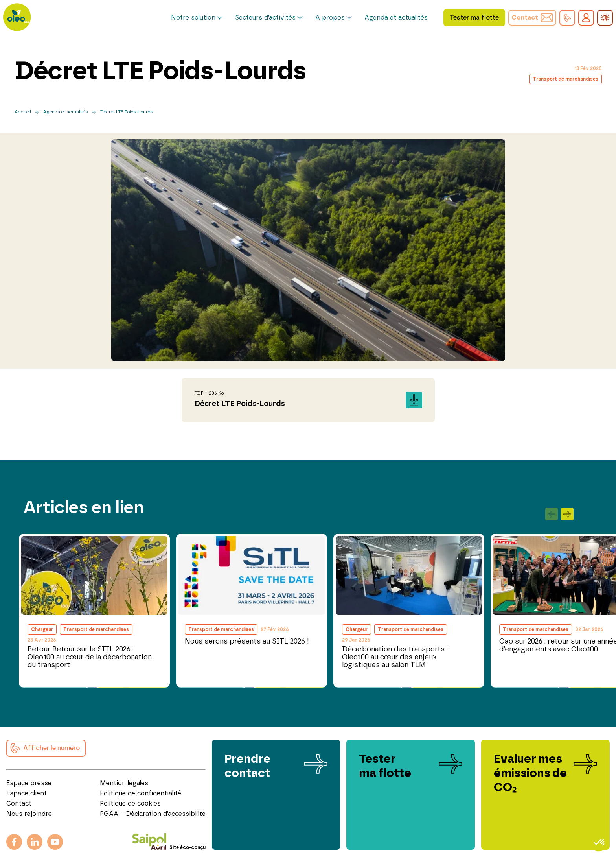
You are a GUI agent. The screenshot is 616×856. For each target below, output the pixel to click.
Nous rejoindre (29, 814)
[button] (567, 18)
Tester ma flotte (474, 18)
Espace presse (29, 783)
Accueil (23, 112)
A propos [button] (330, 18)
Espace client (27, 793)
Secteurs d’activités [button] (265, 18)
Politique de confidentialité (141, 793)
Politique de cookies (130, 804)
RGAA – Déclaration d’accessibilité (153, 814)
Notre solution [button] (193, 18)
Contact (19, 804)
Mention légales (124, 783)
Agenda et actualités (396, 18)
